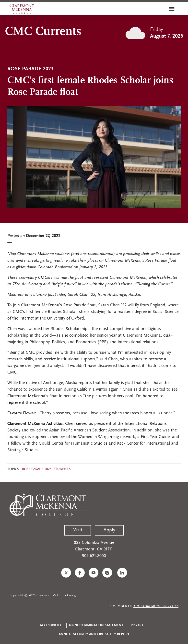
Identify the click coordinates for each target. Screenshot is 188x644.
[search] (161, 9)
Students (62, 469)
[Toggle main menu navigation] (172, 9)
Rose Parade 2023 (37, 469)
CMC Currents (43, 32)
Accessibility (51, 625)
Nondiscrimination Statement (96, 625)
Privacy (137, 625)
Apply (109, 530)
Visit (78, 530)
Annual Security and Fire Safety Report (94, 634)
